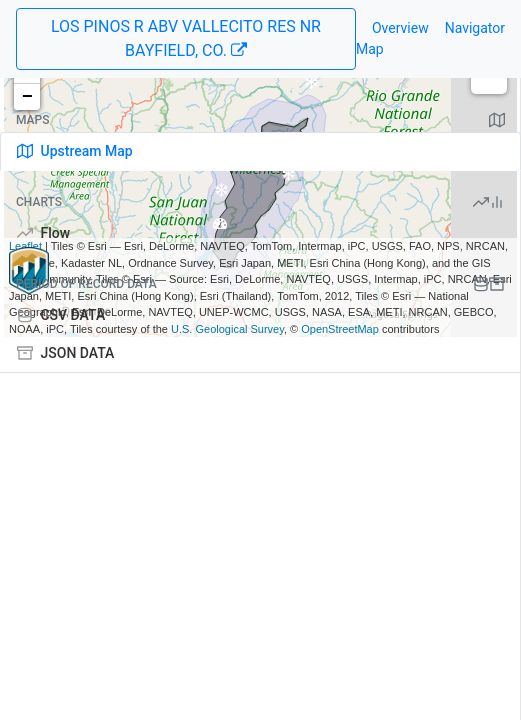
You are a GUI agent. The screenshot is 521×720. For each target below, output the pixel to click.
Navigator (475, 28)
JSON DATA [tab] (65, 353)
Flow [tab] (43, 233)
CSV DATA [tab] (61, 315)
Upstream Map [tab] (75, 151)
